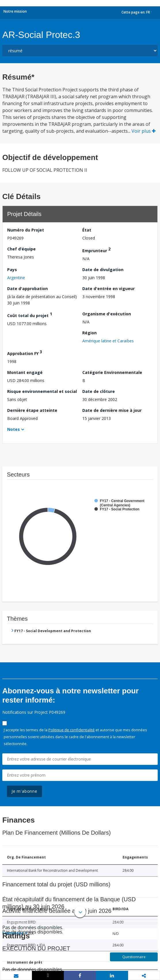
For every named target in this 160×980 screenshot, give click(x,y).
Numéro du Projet (26, 230)
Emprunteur (96, 250)
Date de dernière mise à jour (112, 410)
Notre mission (15, 11)
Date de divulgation (103, 270)
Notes (14, 429)
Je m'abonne (24, 791)
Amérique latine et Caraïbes (108, 341)
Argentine (16, 278)
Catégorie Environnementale (112, 372)
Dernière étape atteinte (32, 410)
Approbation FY (25, 353)
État (87, 230)
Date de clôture (99, 391)
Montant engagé (25, 372)
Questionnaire (134, 957)
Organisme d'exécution (107, 314)
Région (89, 333)
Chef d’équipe (21, 249)
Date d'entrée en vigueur (108, 289)
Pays (12, 270)
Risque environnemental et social (42, 391)
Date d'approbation (27, 289)
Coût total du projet (30, 315)
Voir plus (144, 131)
